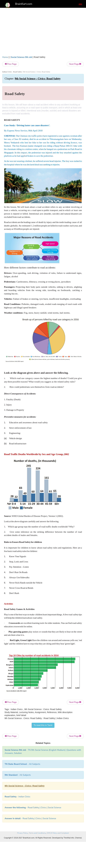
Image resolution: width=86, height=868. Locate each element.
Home (5, 57)
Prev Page (11, 64)
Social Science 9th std (21, 57)
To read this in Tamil (43, 725)
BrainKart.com (24, 4)
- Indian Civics (17, 797)
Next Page (75, 64)
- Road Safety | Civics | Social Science (33, 808)
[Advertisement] (43, 33)
